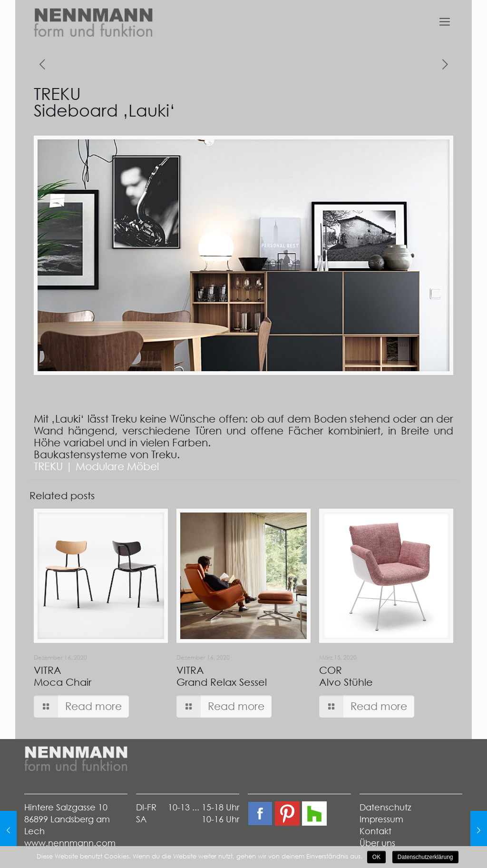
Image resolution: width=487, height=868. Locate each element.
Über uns (377, 843)
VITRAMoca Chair (63, 676)
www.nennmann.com (70, 843)
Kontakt (375, 831)
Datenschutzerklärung (425, 857)
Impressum (381, 819)
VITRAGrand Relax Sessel (222, 676)
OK (376, 857)
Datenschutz (385, 807)
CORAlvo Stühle (346, 676)
